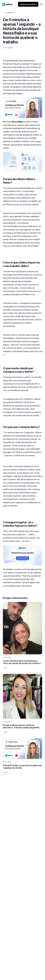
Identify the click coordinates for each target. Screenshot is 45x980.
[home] (7, 4)
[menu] (41, 4)
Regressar (10, 13)
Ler (6, 668)
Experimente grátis (28, 4)
